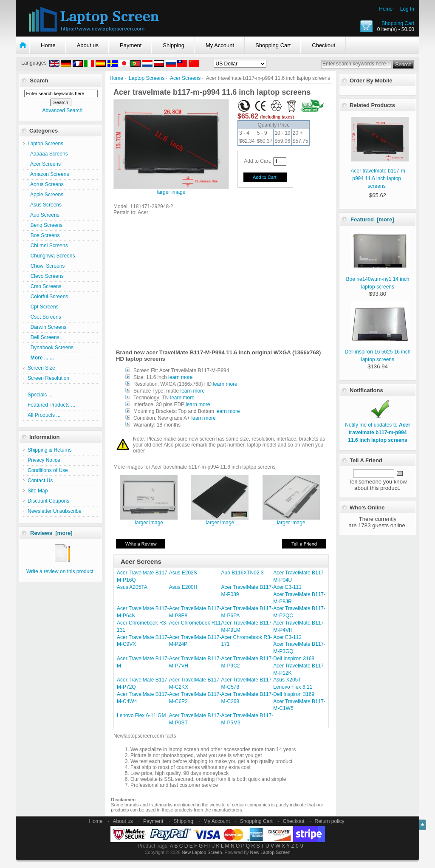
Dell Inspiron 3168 (294, 659)
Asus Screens (45, 205)
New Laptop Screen (202, 852)
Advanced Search (62, 110)
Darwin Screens (47, 327)
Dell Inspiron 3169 (294, 694)
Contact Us (40, 481)
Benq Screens (45, 225)
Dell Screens (44, 337)
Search (39, 81)
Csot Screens (44, 317)
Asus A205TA (132, 587)
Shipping (174, 45)
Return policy (330, 821)
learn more (180, 377)
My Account (220, 45)
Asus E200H (183, 587)
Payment (131, 45)
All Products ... (44, 415)
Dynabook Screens (51, 348)
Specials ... (40, 395)
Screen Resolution (48, 378)
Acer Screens (185, 78)
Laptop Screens (147, 78)
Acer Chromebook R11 (195, 623)
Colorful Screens (48, 297)
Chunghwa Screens (51, 256)
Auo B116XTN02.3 (243, 573)
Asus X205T (287, 680)
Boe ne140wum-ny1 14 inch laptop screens (378, 279)
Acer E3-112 (287, 637)
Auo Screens (44, 215)
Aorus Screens (46, 184)
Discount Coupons (48, 501)
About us (88, 45)
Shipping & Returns (49, 450)
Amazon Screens (48, 174)
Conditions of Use (48, 470)
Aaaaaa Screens (48, 154)
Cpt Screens (43, 307)
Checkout (323, 45)
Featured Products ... (51, 405)
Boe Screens (44, 235)
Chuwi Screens (46, 266)
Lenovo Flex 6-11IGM (141, 715)
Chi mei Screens (48, 246)
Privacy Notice (44, 460)
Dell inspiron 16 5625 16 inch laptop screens (378, 352)
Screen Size (41, 368)
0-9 (299, 846)
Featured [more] (372, 219)
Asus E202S (183, 573)
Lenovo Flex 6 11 (293, 687)
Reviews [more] (51, 533)
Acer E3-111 (287, 587)
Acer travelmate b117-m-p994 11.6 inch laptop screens (379, 178)
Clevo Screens (46, 276)
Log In (407, 9)
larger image (149, 520)
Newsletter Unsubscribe (55, 511)
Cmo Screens (44, 286)
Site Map (38, 491)
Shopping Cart (398, 23)
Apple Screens (45, 195)
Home (386, 9)
